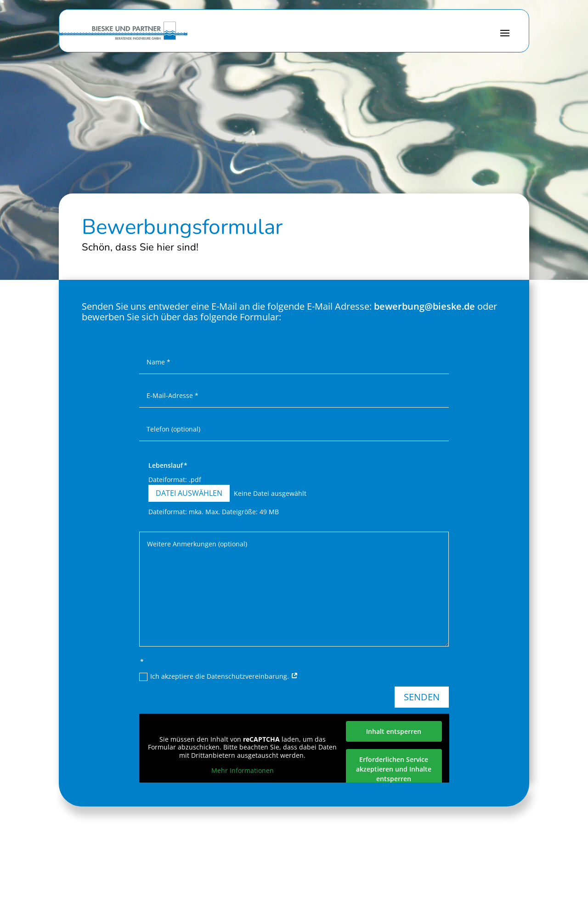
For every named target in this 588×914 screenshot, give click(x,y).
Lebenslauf (166, 465)
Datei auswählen (189, 493)
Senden (422, 697)
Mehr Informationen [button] (243, 771)
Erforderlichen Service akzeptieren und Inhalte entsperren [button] (394, 769)
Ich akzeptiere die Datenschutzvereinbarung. (219, 676)
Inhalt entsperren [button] (394, 731)
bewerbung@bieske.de (424, 306)
